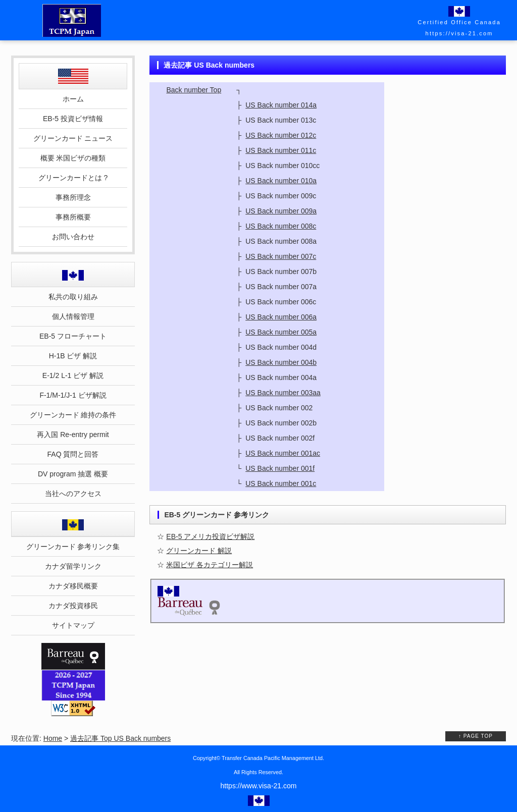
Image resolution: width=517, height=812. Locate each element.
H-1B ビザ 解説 (73, 356)
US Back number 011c (281, 150)
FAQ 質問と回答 (73, 454)
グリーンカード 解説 (199, 551)
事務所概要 (73, 217)
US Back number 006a (281, 317)
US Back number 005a (281, 332)
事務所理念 (73, 197)
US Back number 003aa (283, 393)
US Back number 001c (281, 483)
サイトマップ (73, 625)
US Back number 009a (281, 211)
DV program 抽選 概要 (73, 474)
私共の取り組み (73, 297)
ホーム (73, 99)
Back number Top (194, 90)
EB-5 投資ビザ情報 (73, 119)
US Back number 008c (281, 226)
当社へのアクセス (73, 494)
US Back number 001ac (283, 453)
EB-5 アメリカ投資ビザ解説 (210, 536)
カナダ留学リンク (73, 566)
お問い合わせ (73, 237)
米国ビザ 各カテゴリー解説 (210, 565)
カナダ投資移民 (73, 606)
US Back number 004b (281, 362)
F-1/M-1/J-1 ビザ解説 (73, 395)
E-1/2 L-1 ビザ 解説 (73, 375)
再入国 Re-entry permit (73, 435)
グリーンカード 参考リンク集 (73, 547)
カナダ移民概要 (73, 586)
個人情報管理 (73, 316)
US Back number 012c (281, 135)
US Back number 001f (280, 468)
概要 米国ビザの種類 (73, 158)
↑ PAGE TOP (476, 736)
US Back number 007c (281, 256)
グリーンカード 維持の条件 (73, 415)
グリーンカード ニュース (73, 138)
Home (53, 738)
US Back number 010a (281, 181)
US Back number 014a (281, 105)
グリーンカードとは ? (73, 178)
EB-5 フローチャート (73, 336)
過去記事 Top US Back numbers (120, 738)
